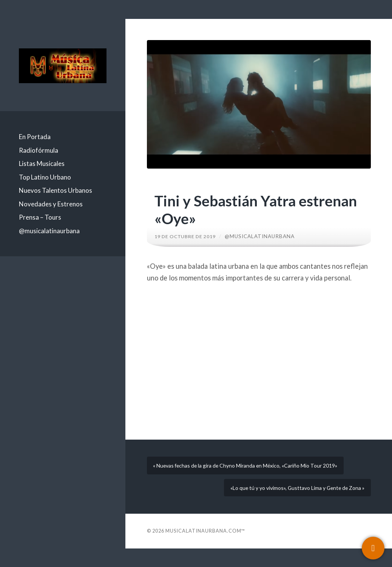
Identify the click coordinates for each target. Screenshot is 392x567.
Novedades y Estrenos (51, 204)
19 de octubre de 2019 (188, 236)
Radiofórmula (39, 150)
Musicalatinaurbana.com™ (205, 549)
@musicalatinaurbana (49, 231)
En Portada (35, 137)
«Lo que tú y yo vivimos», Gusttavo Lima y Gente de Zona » (290, 503)
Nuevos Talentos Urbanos (56, 190)
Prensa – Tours (40, 217)
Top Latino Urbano (45, 177)
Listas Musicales (42, 163)
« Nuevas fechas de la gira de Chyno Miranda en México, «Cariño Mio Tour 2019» (247, 472)
